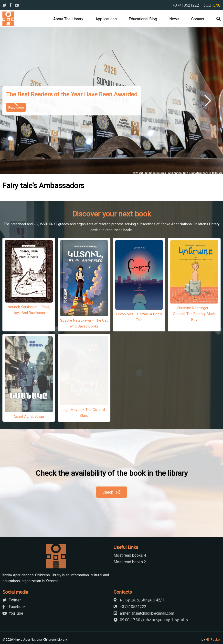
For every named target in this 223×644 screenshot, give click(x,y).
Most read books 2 (130, 540)
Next (207, 101)
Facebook (14, 585)
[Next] (18, 636)
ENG (217, 5)
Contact (198, 19)
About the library (68, 19)
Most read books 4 (130, 533)
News (174, 19)
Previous (16, 101)
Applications (106, 19)
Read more (16, 107)
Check (111, 470)
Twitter (12, 578)
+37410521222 (186, 5)
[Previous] (6, 636)
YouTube (13, 591)
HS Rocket (213, 617)
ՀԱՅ (207, 5)
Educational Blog (143, 19)
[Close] (28, 639)
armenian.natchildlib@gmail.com (144, 591)
